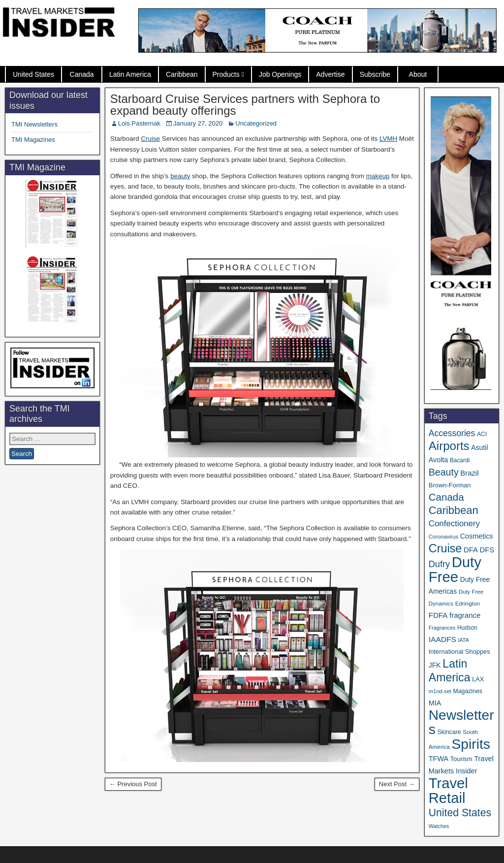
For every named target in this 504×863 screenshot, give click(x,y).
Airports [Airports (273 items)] (449, 446)
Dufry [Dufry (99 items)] (439, 564)
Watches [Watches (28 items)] (439, 826)
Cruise (150, 139)
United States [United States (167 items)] (460, 813)
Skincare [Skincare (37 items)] (449, 732)
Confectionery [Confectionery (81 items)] (454, 524)
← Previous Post (133, 784)
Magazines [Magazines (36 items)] (468, 691)
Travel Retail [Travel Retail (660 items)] (448, 791)
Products (226, 74)
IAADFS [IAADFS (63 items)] (442, 639)
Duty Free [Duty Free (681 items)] (455, 569)
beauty (180, 176)
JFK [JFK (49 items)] (435, 665)
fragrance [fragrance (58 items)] (465, 615)
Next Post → (397, 784)
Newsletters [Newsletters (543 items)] (461, 722)
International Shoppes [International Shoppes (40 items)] (459, 652)
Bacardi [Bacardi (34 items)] (460, 460)
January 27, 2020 (198, 123)
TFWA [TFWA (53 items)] (439, 759)
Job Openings (280, 74)
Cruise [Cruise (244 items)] (445, 548)
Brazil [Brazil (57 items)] (469, 473)
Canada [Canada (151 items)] (446, 497)
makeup (378, 176)
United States (33, 74)
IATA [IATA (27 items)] (463, 640)
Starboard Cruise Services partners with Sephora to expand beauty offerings (245, 105)
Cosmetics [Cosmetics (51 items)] (477, 536)
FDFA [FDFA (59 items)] (438, 615)
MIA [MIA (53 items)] (435, 703)
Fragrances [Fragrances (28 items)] (442, 628)
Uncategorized (256, 123)
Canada (82, 74)
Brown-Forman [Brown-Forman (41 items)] (450, 485)
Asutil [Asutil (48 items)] (479, 447)
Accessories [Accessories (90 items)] (452, 433)
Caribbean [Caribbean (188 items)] (454, 510)
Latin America (130, 74)
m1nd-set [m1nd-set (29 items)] (440, 691)
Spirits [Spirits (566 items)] (471, 744)
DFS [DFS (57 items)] (487, 550)
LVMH (388, 139)
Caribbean (182, 74)
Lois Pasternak (139, 123)
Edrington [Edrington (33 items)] (468, 603)
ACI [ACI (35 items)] (482, 434)
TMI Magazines (33, 140)
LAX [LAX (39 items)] (478, 679)
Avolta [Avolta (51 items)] (438, 460)
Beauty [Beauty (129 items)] (444, 472)
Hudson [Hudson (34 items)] (467, 628)
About (418, 74)
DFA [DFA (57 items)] (471, 550)
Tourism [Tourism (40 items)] (461, 759)
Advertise (330, 74)
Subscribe (375, 74)
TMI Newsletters (34, 124)
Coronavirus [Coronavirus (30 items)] (443, 537)
